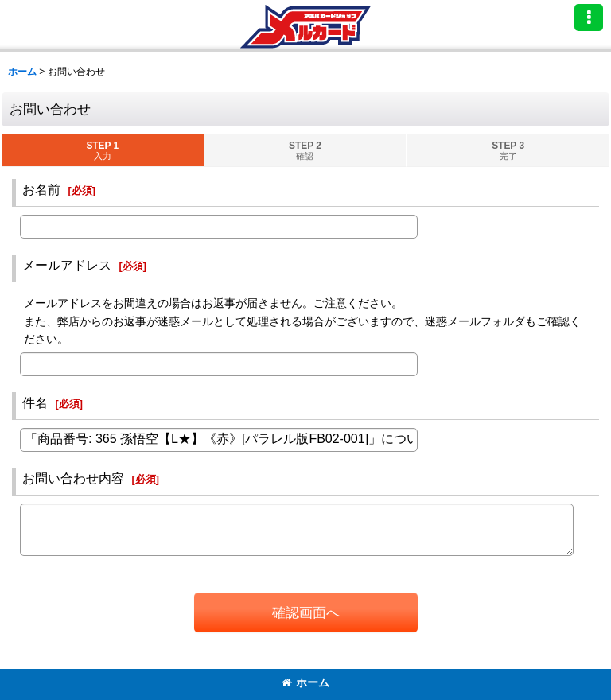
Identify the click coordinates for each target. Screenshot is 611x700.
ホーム (305, 682)
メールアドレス (67, 265)
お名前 (41, 189)
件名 (35, 402)
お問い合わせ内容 (73, 478)
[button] (589, 17)
